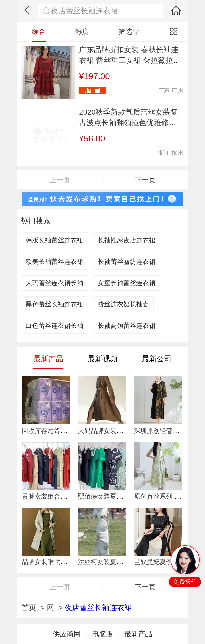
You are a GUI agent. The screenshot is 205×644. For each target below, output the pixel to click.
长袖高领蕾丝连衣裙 (127, 325)
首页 (29, 608)
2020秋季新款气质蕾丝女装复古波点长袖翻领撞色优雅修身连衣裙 (128, 123)
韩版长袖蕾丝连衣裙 (54, 240)
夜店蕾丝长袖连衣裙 (98, 608)
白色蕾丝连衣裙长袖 (54, 325)
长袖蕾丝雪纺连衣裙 (127, 262)
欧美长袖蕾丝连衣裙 (54, 262)
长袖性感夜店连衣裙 (127, 240)
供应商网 (67, 634)
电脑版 (102, 634)
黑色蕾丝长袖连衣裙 (54, 304)
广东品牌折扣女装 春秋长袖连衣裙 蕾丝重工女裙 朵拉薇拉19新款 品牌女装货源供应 (130, 60)
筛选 (129, 31)
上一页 (60, 180)
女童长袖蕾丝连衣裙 (127, 283)
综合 (39, 31)
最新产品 (138, 634)
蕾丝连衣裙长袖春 (123, 304)
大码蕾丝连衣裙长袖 (54, 283)
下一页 (145, 180)
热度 (82, 31)
